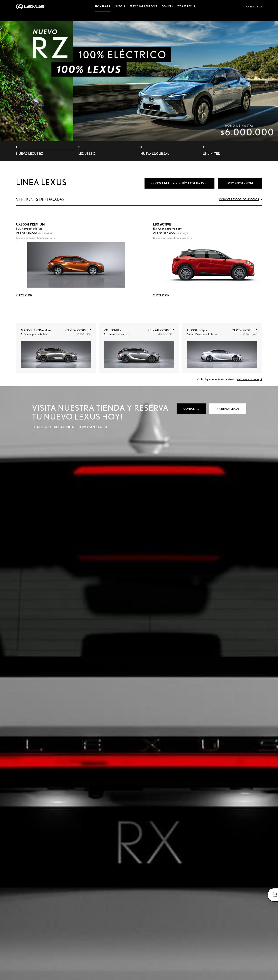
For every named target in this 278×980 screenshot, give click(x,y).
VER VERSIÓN (24, 295)
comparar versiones (240, 183)
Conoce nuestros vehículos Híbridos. (179, 183)
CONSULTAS (191, 409)
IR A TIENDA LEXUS (227, 409)
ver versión (161, 295)
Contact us (254, 7)
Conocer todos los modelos (241, 199)
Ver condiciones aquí (249, 379)
